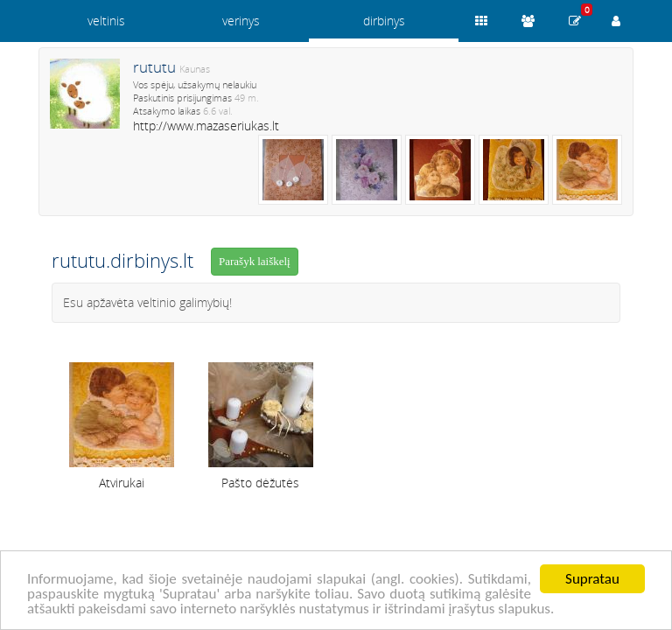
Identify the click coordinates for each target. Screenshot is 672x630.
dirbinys (384, 21)
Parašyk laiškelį (255, 261)
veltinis (106, 21)
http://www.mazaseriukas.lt (206, 126)
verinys (241, 21)
